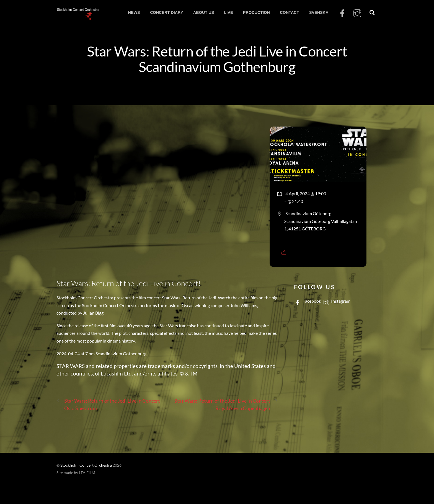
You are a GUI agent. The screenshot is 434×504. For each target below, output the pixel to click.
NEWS (134, 12)
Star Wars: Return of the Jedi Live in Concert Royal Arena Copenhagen (226, 404)
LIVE (229, 12)
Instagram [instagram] (336, 301)
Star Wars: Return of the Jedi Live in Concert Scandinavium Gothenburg (217, 59)
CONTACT (289, 12)
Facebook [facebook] (308, 301)
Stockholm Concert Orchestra (86, 465)
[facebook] (342, 13)
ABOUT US (204, 12)
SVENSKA (319, 12)
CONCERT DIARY (166, 12)
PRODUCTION (256, 12)
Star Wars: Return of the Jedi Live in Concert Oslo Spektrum (108, 404)
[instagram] (357, 13)
